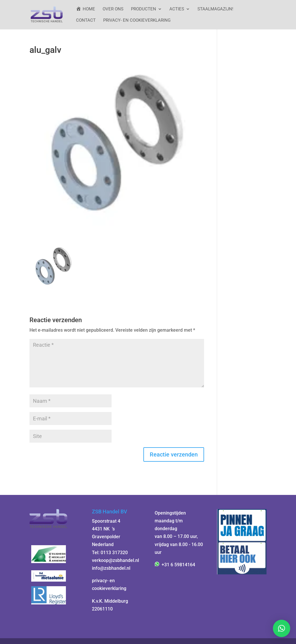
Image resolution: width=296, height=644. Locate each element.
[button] (282, 628)
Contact (86, 21)
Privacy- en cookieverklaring (137, 21)
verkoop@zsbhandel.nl (115, 560)
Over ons (113, 9)
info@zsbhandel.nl (111, 568)
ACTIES (177, 9)
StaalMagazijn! (215, 9)
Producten (144, 9)
